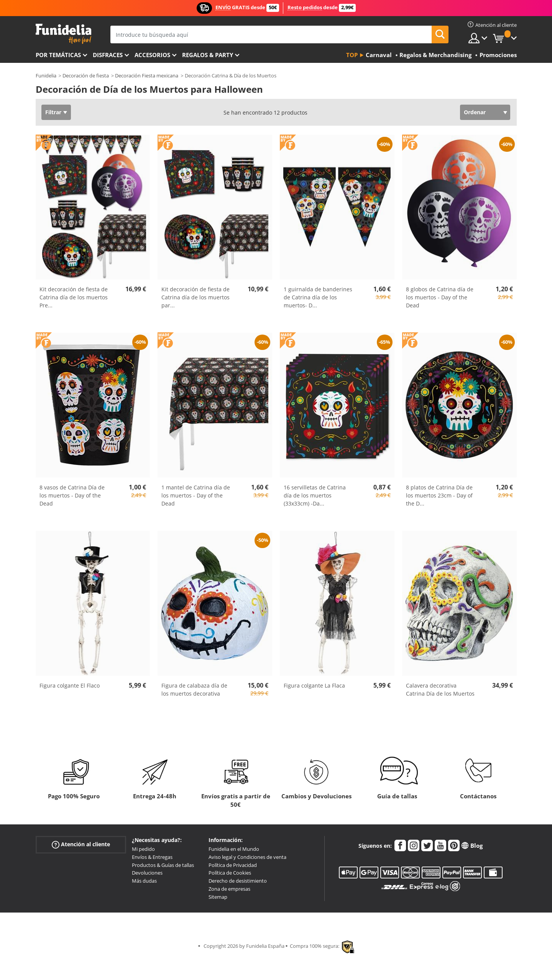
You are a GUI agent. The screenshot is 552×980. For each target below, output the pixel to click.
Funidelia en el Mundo (234, 849)
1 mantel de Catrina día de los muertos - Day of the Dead (196, 495)
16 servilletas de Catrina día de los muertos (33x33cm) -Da (315, 495)
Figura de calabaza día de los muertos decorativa (194, 689)
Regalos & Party (208, 55)
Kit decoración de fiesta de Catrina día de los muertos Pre (74, 297)
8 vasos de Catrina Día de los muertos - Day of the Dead (72, 495)
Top (352, 55)
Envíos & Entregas (152, 857)
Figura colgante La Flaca (314, 685)
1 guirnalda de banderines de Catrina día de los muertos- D (318, 297)
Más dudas (144, 881)
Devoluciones (147, 873)
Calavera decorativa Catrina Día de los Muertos (440, 689)
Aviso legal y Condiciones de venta (247, 857)
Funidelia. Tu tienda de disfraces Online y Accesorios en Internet (63, 34)
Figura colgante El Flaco (70, 685)
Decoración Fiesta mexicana (147, 76)
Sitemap (218, 897)
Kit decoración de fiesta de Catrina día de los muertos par (195, 297)
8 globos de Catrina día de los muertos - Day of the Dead (440, 297)
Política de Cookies (230, 873)
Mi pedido (143, 849)
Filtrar (53, 112)
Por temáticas (58, 55)
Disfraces (108, 55)
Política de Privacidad (233, 865)
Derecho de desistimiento (238, 881)
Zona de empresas (229, 889)
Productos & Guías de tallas (163, 865)
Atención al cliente (81, 845)
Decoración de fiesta (86, 76)
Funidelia (46, 76)
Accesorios (152, 55)
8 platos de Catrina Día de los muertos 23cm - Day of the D (439, 495)
